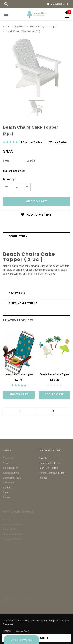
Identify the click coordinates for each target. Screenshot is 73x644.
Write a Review (58, 142)
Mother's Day (37, 27)
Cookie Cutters (11, 473)
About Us (43, 458)
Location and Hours (49, 463)
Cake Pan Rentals (48, 468)
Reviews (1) (17, 293)
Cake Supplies (11, 468)
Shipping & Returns (23, 303)
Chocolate (8, 483)
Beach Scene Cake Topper (54, 374)
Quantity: (9, 179)
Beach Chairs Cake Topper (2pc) (23, 31)
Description (18, 236)
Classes (7, 497)
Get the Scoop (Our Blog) (52, 473)
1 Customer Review (31, 142)
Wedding (8, 488)
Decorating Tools (12, 478)
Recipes (43, 478)
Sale (5, 492)
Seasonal (20, 27)
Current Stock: (14, 171)
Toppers (54, 27)
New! (6, 463)
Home (6, 27)
